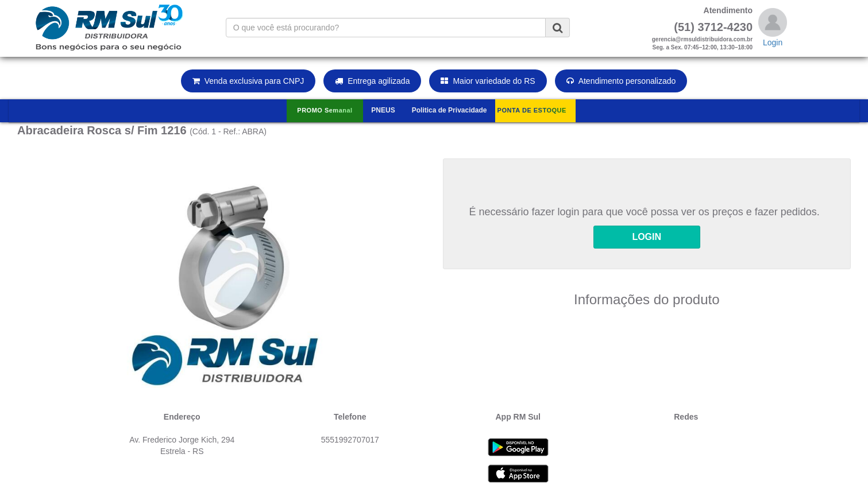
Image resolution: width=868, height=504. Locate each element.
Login (773, 42)
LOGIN (647, 237)
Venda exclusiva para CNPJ (248, 81)
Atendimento (728, 10)
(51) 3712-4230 (713, 27)
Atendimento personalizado (621, 81)
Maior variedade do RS (488, 81)
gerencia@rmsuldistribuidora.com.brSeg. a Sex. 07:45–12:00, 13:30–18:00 (702, 43)
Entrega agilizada (372, 81)
